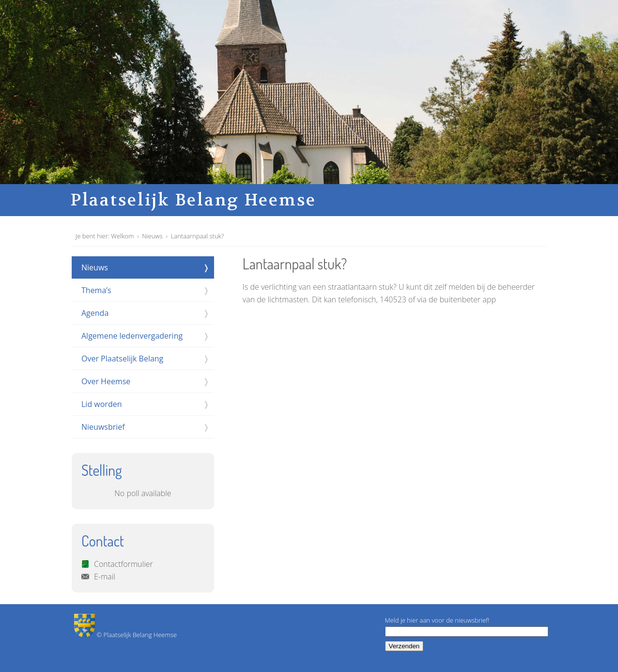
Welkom (122, 236)
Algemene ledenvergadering (132, 336)
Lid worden (101, 404)
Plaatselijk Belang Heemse (193, 200)
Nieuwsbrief (103, 427)
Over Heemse (106, 381)
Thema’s (96, 290)
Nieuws (152, 236)
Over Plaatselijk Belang (122, 359)
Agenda (95, 313)
